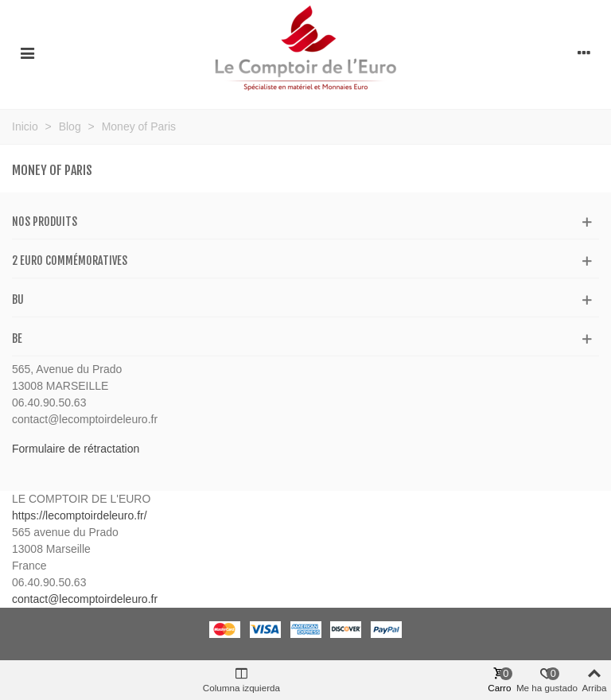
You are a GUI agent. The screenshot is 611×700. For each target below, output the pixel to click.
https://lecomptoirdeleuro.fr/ (80, 515)
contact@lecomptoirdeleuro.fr (85, 599)
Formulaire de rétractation (76, 449)
